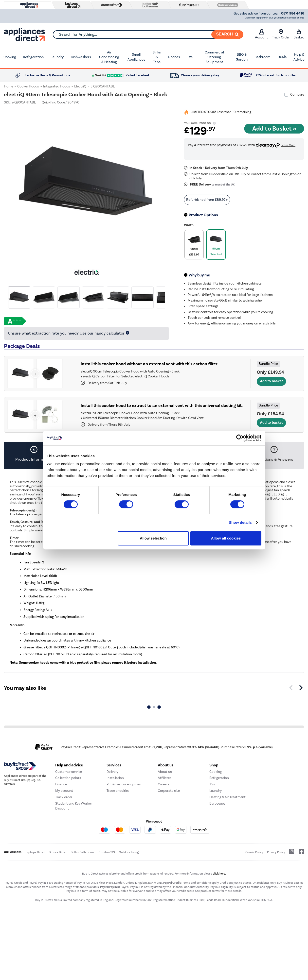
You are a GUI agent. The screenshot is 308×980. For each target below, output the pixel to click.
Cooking (10, 57)
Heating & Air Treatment (227, 797)
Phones (174, 57)
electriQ (80, 86)
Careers (164, 784)
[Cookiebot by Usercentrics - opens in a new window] (240, 438)
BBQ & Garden (242, 57)
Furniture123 (107, 852)
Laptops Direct (35, 852)
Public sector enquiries (124, 784)
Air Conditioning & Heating (109, 57)
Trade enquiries (118, 791)
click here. (219, 874)
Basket (299, 34)
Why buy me (199, 275)
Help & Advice (299, 57)
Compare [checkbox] (297, 94)
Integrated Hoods (57, 86)
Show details (240, 522)
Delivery (112, 772)
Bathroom (263, 57)
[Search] (227, 34)
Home (9, 86)
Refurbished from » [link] (207, 200)
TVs (190, 57)
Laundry (57, 57)
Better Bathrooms (83, 852)
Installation (115, 778)
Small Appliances (136, 57)
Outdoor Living (129, 852)
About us (165, 772)
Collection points (68, 778)
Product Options (203, 215)
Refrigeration (33, 57)
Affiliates (165, 778)
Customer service (69, 772)
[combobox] (148, 34)
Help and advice (69, 765)
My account (64, 791)
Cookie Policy (254, 852)
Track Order (281, 34)
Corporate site (169, 791)
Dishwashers (81, 57)
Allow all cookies (226, 538)
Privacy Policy (276, 852)
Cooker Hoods (28, 86)
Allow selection (153, 538)
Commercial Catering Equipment (214, 57)
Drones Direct (58, 852)
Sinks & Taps (157, 57)
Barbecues (217, 803)
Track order (64, 797)
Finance (61, 784)
